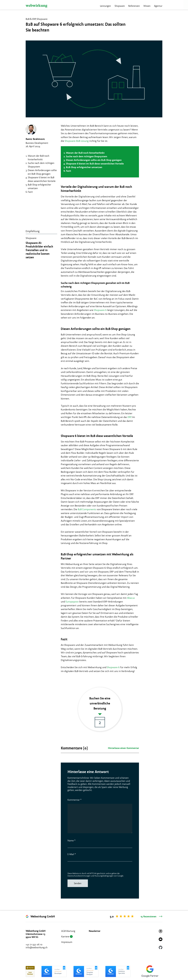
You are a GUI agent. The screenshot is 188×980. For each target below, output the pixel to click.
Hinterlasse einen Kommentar (123, 748)
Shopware (120, 6)
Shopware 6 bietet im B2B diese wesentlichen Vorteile (95, 164)
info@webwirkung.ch (37, 947)
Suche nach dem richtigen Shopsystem (87, 156)
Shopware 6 (100, 310)
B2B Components (87, 509)
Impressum (67, 942)
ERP (129, 417)
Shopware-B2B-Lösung (77, 141)
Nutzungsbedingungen (104, 876)
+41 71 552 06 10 (34, 944)
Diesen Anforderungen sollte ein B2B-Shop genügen (94, 160)
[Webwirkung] (37, 6)
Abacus (131, 598)
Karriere (65, 936)
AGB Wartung (68, 931)
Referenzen (134, 6)
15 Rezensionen (151, 916)
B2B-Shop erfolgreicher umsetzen (84, 167)
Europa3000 (72, 602)
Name (71, 840)
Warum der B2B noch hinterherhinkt (85, 153)
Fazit (30, 192)
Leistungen (105, 6)
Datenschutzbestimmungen (79, 876)
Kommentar (74, 800)
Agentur (158, 6)
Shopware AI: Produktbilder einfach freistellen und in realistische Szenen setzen (39, 250)
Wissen (147, 6)
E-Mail (72, 854)
